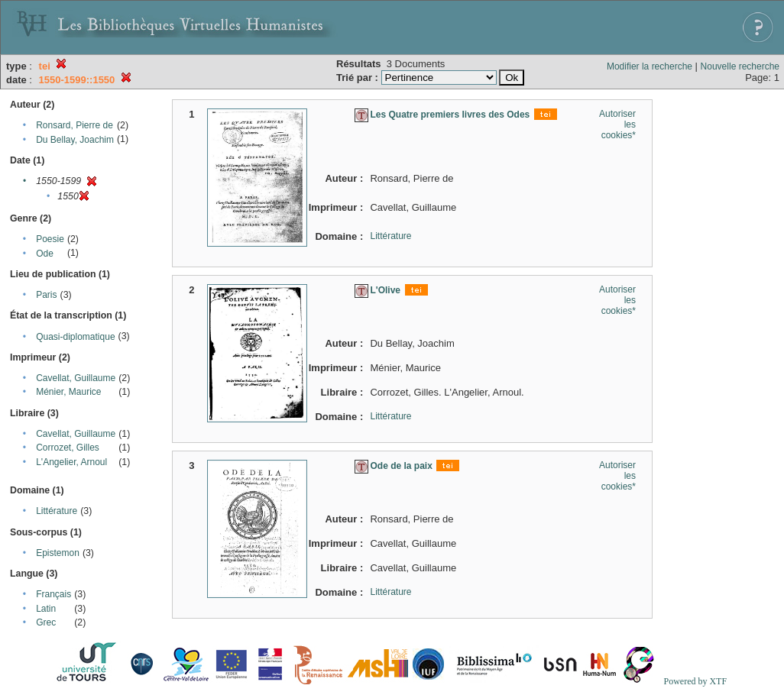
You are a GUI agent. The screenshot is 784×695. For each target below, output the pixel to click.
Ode (45, 254)
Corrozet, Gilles (68, 448)
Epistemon (58, 553)
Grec (46, 622)
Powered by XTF (695, 681)
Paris (46, 295)
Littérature (57, 511)
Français (53, 594)
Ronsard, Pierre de (75, 125)
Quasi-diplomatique (75, 337)
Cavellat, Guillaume (76, 378)
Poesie (50, 239)
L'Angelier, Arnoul (71, 462)
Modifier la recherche (650, 66)
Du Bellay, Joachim (75, 140)
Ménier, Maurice (68, 392)
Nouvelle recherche (740, 66)
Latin (46, 609)
